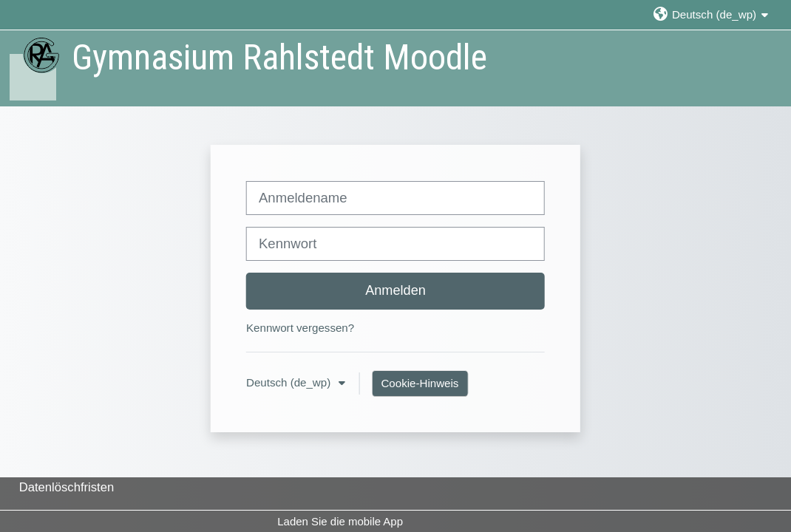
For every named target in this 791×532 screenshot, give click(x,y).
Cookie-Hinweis (420, 383)
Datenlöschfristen (67, 487)
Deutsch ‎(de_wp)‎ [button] (290, 382)
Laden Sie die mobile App (340, 521)
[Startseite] (34, 68)
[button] (710, 14)
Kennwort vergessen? (300, 328)
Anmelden (395, 290)
